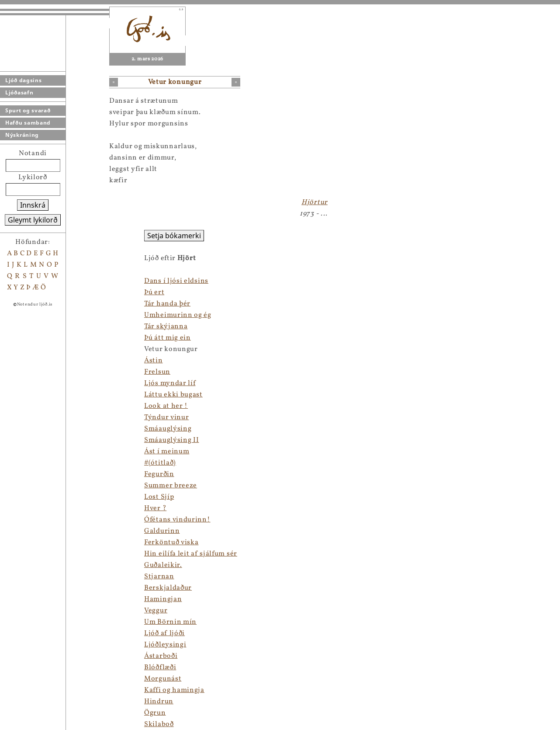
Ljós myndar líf (170, 383)
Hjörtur (315, 202)
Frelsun (157, 372)
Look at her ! (166, 406)
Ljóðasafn (19, 92)
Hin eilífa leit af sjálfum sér (191, 554)
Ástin (154, 361)
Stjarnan (159, 577)
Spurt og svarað (28, 110)
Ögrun (155, 713)
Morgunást (163, 679)
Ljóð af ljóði (164, 633)
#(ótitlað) (160, 463)
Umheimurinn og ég (178, 315)
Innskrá (33, 205)
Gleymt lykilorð (33, 220)
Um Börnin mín (170, 622)
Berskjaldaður (168, 588)
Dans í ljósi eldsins (176, 281)
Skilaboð (159, 724)
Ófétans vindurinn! (177, 520)
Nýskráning (22, 135)
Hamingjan (163, 599)
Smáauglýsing (168, 429)
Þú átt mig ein (168, 338)
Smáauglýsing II (172, 440)
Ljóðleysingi (165, 645)
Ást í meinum (167, 452)
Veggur (156, 611)
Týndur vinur (166, 417)
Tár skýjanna (166, 327)
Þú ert (154, 292)
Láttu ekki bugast (173, 395)
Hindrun (159, 702)
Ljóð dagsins (23, 80)
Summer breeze (171, 486)
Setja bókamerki (174, 236)
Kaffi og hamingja (174, 690)
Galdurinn (162, 531)
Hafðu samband (28, 123)
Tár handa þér (167, 304)
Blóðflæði (160, 667)
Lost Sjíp (159, 497)
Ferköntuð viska (171, 542)
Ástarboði (161, 656)
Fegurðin (159, 474)
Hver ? (155, 508)
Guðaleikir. (163, 565)
